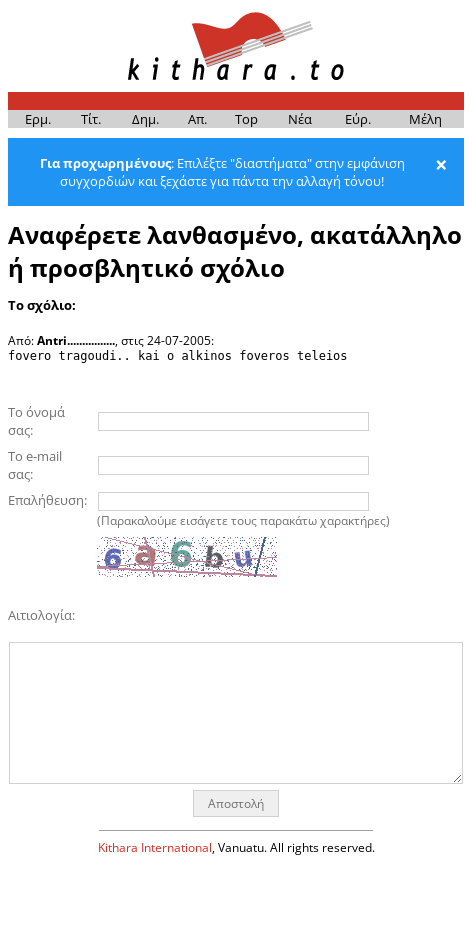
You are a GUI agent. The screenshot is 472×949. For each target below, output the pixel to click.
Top (246, 119)
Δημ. (145, 119)
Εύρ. (358, 119)
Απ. (197, 119)
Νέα (300, 119)
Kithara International (155, 847)
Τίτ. (91, 119)
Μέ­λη (425, 119)
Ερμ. (38, 119)
